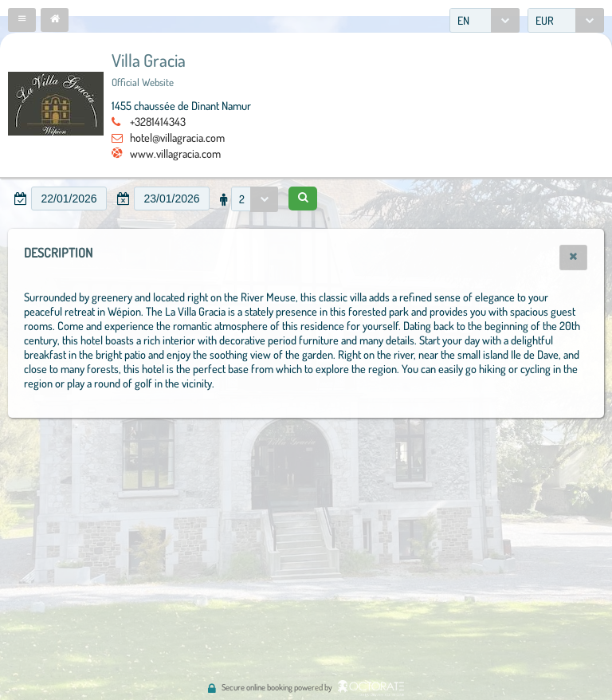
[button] (22, 20)
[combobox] (484, 20)
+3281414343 (158, 121)
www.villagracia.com (175, 153)
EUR (545, 20)
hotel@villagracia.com (177, 137)
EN (463, 20)
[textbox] (69, 199)
